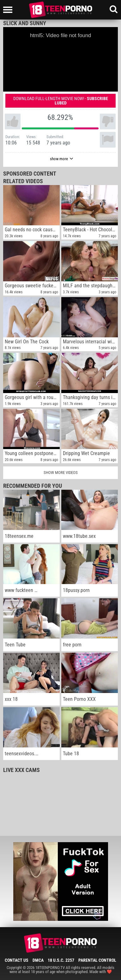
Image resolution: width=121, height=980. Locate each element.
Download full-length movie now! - (61, 101)
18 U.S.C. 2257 (61, 960)
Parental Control (97, 960)
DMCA (38, 960)
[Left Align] (9, 10)
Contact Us (17, 960)
